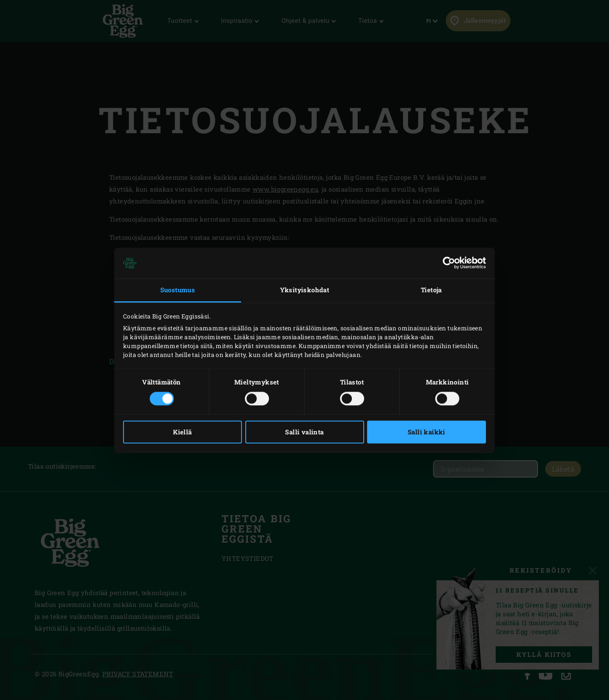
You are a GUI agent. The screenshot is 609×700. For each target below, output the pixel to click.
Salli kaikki (427, 432)
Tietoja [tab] (431, 290)
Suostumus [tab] (178, 290)
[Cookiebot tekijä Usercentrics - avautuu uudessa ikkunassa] (449, 263)
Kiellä (182, 432)
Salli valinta (304, 432)
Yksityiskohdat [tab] (305, 290)
